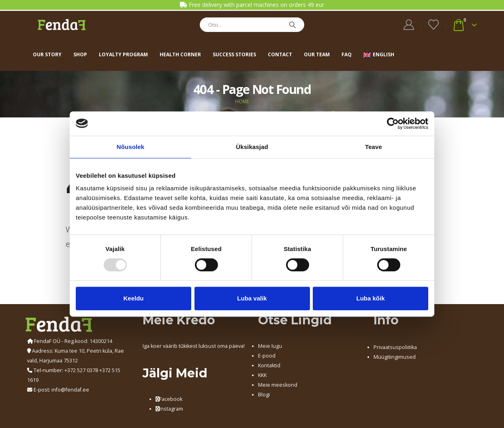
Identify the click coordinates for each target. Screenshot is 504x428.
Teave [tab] (374, 147)
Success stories (234, 54)
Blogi (264, 395)
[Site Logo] (62, 24)
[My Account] (409, 25)
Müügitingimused (395, 357)
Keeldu (133, 298)
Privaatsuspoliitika (395, 347)
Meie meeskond (278, 385)
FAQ (347, 54)
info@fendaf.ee (70, 390)
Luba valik (252, 298)
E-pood (267, 356)
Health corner (180, 54)
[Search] (293, 25)
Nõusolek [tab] (130, 147)
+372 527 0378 (81, 370)
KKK (262, 375)
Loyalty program (123, 54)
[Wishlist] (433, 25)
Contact (280, 54)
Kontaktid (269, 365)
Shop (80, 54)
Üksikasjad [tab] (252, 147)
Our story (47, 54)
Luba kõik (370, 298)
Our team (317, 54)
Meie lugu (270, 346)
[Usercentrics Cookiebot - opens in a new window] (393, 124)
